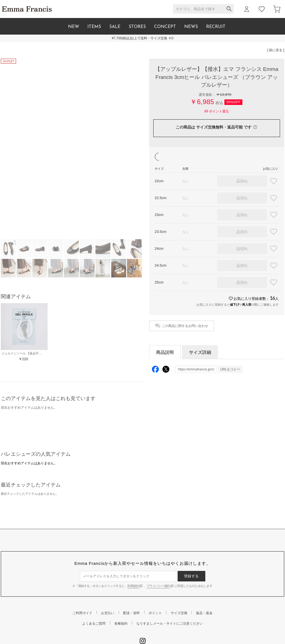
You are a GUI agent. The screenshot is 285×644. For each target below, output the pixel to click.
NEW (74, 27)
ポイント (155, 613)
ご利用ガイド (82, 613)
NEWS (191, 27)
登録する (191, 576)
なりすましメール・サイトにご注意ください (170, 624)
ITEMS (94, 27)
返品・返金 (204, 613)
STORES (137, 27)
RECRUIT (216, 27)
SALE (115, 27)
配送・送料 (131, 613)
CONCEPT (165, 27)
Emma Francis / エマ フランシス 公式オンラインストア (27, 9)
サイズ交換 (179, 613)
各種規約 (121, 624)
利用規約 (133, 586)
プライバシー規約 (158, 586)
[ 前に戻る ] (276, 50)
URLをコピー (230, 369)
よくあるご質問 (94, 624)
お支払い (108, 613)
